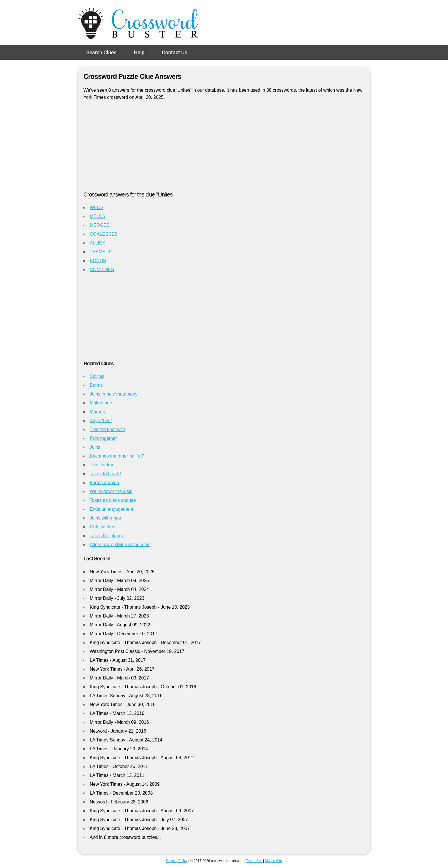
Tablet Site (254, 861)
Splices (97, 376)
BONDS (98, 261)
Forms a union (104, 483)
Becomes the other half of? (117, 456)
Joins (95, 447)
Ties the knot (103, 465)
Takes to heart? (105, 474)
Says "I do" (101, 421)
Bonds (96, 385)
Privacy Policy (177, 861)
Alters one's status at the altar (120, 545)
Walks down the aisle (111, 491)
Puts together (103, 438)
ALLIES (97, 243)
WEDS (97, 208)
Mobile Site (273, 861)
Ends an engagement (111, 509)
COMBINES (102, 269)
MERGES (100, 225)
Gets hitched (103, 527)
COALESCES (104, 234)
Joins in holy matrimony (114, 394)
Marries (97, 412)
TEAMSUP (101, 252)
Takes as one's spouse (113, 500)
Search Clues (101, 52)
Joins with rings (105, 518)
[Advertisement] (224, 148)
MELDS (98, 216)
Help (139, 52)
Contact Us (175, 52)
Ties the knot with (107, 429)
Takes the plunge (107, 536)
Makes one (101, 403)
